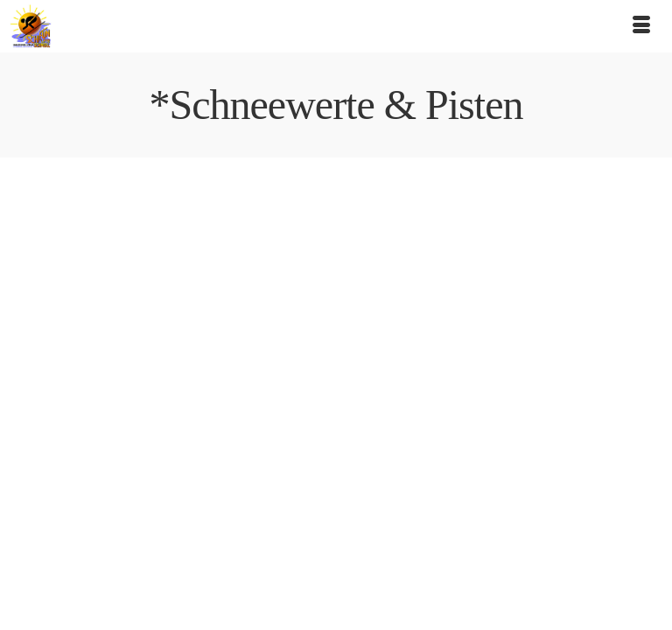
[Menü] (641, 26)
